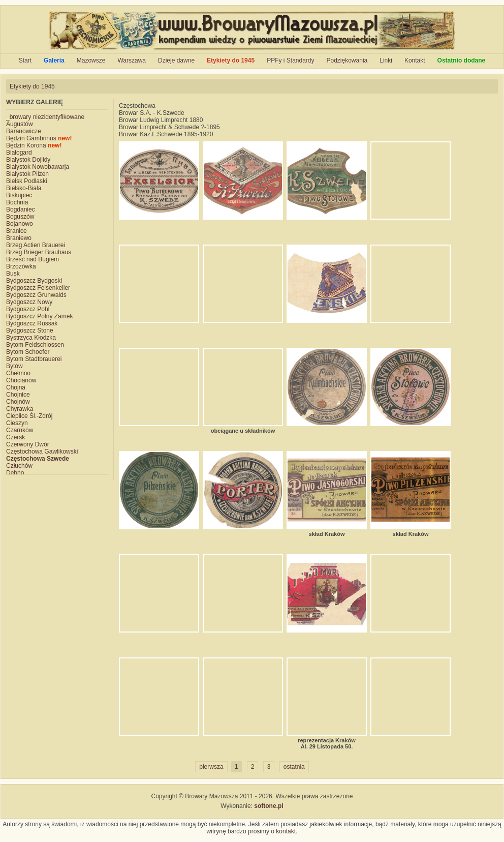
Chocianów (21, 380)
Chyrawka (20, 409)
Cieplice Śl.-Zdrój (29, 416)
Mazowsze (91, 61)
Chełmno (18, 373)
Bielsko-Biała (24, 188)
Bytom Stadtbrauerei (34, 359)
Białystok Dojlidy (28, 160)
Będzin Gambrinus (39, 138)
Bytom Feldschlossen (35, 345)
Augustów (20, 124)
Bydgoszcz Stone (30, 330)
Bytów (14, 366)
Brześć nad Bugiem (33, 259)
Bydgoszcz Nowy (29, 302)
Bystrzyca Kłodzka (31, 338)
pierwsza (211, 767)
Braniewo (19, 238)
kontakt (286, 831)
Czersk (15, 437)
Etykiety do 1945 (231, 61)
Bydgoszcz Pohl (28, 309)
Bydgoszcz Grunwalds (36, 295)
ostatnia (294, 767)
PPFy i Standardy (290, 61)
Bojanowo (20, 224)
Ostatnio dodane (462, 61)
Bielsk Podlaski (27, 181)
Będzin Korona (34, 145)
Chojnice (18, 395)
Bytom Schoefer (28, 352)
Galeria (54, 61)
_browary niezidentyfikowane (45, 117)
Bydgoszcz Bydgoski (34, 281)
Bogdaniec (21, 209)
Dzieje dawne (176, 61)
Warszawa (132, 61)
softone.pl (269, 806)
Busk (13, 274)
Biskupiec (19, 195)
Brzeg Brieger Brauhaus (39, 252)
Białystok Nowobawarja (38, 167)
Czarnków (20, 430)
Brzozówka (21, 266)
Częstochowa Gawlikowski (42, 452)
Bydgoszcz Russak (32, 323)
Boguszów (20, 217)
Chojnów (18, 402)
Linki (386, 61)
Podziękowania (347, 61)
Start (25, 61)
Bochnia (17, 202)
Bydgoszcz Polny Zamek (39, 316)
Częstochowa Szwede (38, 459)
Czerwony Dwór (28, 444)
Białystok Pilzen (27, 174)
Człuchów (19, 466)
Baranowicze (24, 131)
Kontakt (415, 61)
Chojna (16, 387)
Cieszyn (17, 423)
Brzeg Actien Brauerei (36, 245)
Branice (17, 231)
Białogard (19, 153)
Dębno (15, 473)
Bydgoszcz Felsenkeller (38, 288)
